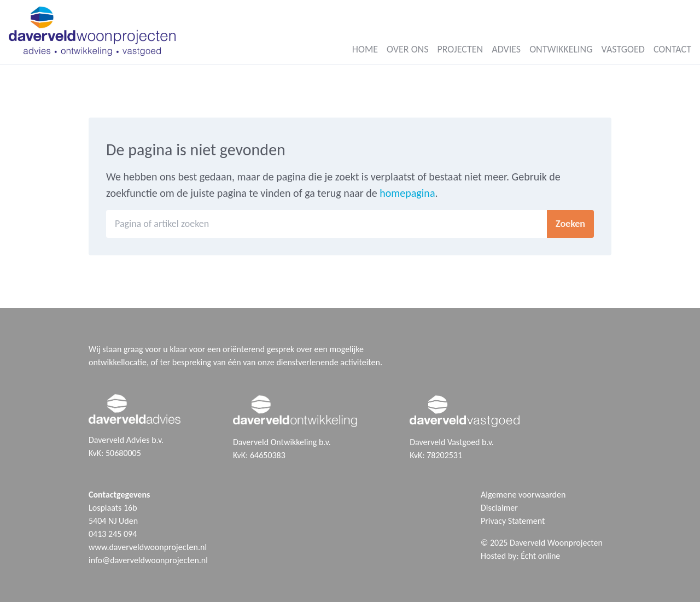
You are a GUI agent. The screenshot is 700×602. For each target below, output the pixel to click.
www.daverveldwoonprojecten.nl (148, 547)
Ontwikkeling (561, 49)
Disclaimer (499, 508)
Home (365, 49)
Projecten (460, 49)
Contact (672, 49)
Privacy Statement (513, 521)
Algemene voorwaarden (523, 495)
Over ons (407, 49)
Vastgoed (623, 49)
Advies (506, 49)
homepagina (407, 193)
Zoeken (570, 224)
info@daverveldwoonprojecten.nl (148, 560)
